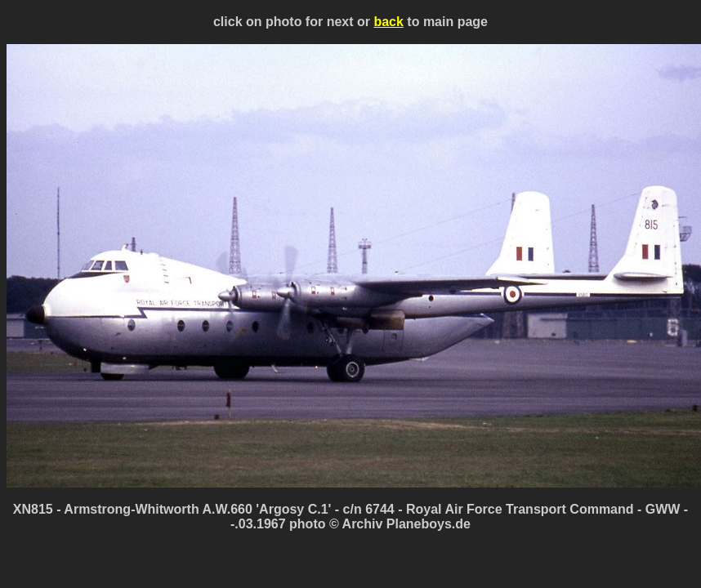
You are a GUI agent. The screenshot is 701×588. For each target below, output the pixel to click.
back (388, 22)
